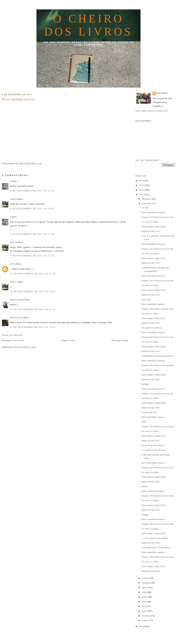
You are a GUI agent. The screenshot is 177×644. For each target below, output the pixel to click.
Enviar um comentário (12, 335)
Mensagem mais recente (13, 340)
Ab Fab (145, 208)
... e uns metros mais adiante (155, 538)
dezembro (147, 199)
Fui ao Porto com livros (152, 445)
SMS (144, 422)
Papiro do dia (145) (150, 510)
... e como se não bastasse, (154, 450)
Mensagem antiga (120, 340)
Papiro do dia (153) (150, 263)
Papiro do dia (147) (150, 441)
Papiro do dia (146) (150, 482)
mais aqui (146, 299)
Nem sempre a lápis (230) (153, 346)
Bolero (144, 486)
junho (145, 597)
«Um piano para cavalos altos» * (157, 547)
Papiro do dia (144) (150, 543)
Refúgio (145, 384)
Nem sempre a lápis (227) (153, 436)
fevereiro (146, 616)
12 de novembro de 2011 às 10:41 (33, 327)
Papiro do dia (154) (150, 231)
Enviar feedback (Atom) (25, 347)
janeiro (145, 620)
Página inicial (68, 340)
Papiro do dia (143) (150, 571)
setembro (147, 583)
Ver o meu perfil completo (152, 111)
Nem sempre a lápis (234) (153, 226)
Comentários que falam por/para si (157, 356)
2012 (142, 190)
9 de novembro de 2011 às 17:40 (32, 234)
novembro (147, 203)
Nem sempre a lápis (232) (153, 290)
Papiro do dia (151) (150, 323)
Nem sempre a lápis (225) (153, 505)
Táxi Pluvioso (17, 317)
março (145, 611)
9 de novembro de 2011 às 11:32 (32, 191)
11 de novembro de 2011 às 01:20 (33, 309)
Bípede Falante (17, 300)
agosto (145, 587)
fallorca (14, 199)
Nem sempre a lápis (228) (153, 403)
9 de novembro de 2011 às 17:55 (32, 256)
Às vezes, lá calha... (151, 222)
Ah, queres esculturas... (152, 328)
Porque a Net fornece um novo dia (157, 217)
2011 (142, 195)
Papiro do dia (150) (150, 351)
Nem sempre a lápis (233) (153, 258)
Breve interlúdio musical (18, 99)
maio (145, 602)
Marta (13, 264)
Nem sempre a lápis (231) (153, 318)
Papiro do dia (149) (150, 379)
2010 (142, 626)
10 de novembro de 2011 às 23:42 (33, 291)
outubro (146, 578)
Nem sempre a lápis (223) (153, 566)
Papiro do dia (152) (150, 295)
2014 (142, 180)
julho (145, 592)
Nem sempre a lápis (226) (153, 477)
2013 (142, 185)
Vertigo (145, 515)
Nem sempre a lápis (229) (153, 375)
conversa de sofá (149, 412)
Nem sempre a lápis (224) (153, 533)
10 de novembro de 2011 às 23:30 (33, 274)
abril (144, 606)
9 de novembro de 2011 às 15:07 (32, 209)
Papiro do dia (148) (150, 408)
